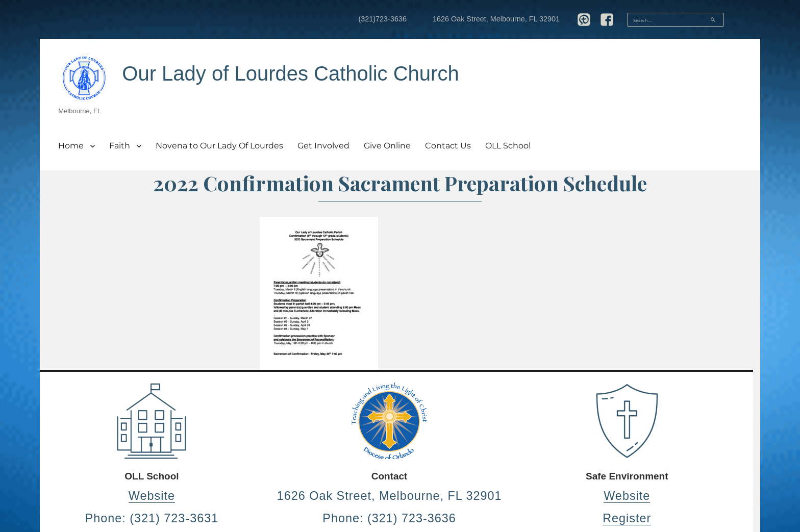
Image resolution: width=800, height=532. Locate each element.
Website (152, 496)
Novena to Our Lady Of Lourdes (219, 146)
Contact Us (448, 146)
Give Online (387, 146)
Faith (120, 146)
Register (627, 518)
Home (71, 146)
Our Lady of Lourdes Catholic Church (290, 73)
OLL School (508, 146)
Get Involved (323, 146)
